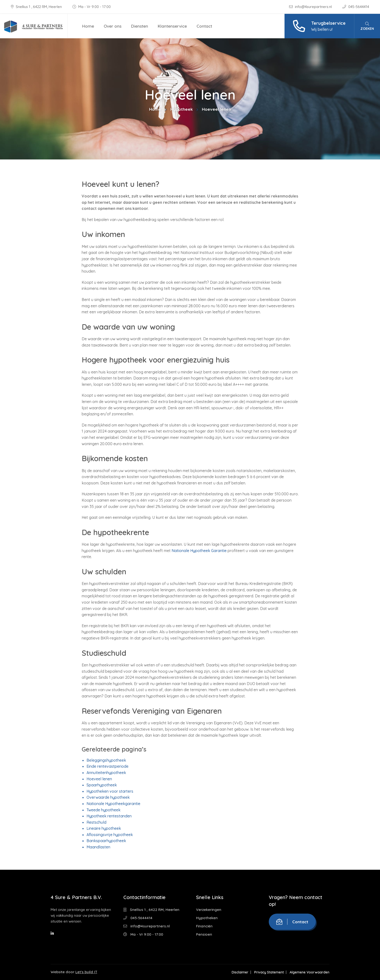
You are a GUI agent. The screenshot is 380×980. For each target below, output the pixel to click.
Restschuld (96, 822)
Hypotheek (182, 109)
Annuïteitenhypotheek (106, 773)
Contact (204, 26)
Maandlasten (98, 847)
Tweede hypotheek (103, 810)
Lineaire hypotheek (104, 828)
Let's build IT (86, 972)
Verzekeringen (209, 910)
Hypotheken (207, 918)
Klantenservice (172, 26)
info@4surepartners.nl (311, 7)
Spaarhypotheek (102, 785)
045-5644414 (356, 7)
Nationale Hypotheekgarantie (113, 804)
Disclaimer (240, 972)
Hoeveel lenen (99, 779)
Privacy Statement (269, 972)
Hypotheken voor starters (110, 791)
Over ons (113, 26)
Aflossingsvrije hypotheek (110, 835)
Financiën (204, 926)
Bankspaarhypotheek (106, 841)
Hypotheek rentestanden (109, 816)
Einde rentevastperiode (107, 766)
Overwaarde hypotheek (108, 797)
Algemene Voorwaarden (309, 972)
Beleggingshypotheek (106, 760)
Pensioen (204, 934)
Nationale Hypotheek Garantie (199, 551)
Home (88, 26)
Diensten (140, 26)
